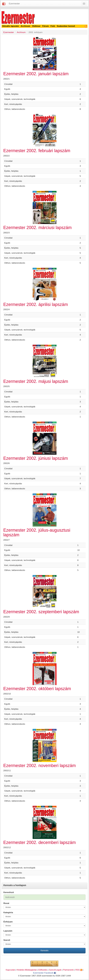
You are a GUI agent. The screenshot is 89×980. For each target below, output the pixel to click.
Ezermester (14, 4)
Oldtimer (36, 26)
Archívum (25, 26)
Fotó (53, 26)
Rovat (6, 903)
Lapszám (8, 931)
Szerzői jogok (55, 970)
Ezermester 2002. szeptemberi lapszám (41, 612)
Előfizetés (43, 970)
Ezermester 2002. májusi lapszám (36, 381)
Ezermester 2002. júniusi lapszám (36, 458)
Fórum (46, 26)
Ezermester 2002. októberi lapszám (37, 689)
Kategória (8, 912)
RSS (79, 970)
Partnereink (68, 970)
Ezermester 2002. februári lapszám (37, 151)
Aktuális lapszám (11, 26)
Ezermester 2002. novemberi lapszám (40, 766)
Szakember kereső (66, 26)
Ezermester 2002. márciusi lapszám (38, 228)
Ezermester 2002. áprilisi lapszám (36, 304)
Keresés (44, 950)
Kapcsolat (10, 970)
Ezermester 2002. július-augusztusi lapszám (37, 533)
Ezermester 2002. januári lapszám (36, 74)
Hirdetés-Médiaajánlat (27, 970)
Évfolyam (8, 922)
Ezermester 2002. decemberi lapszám (40, 842)
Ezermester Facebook (44, 973)
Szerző (7, 940)
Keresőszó (9, 892)
